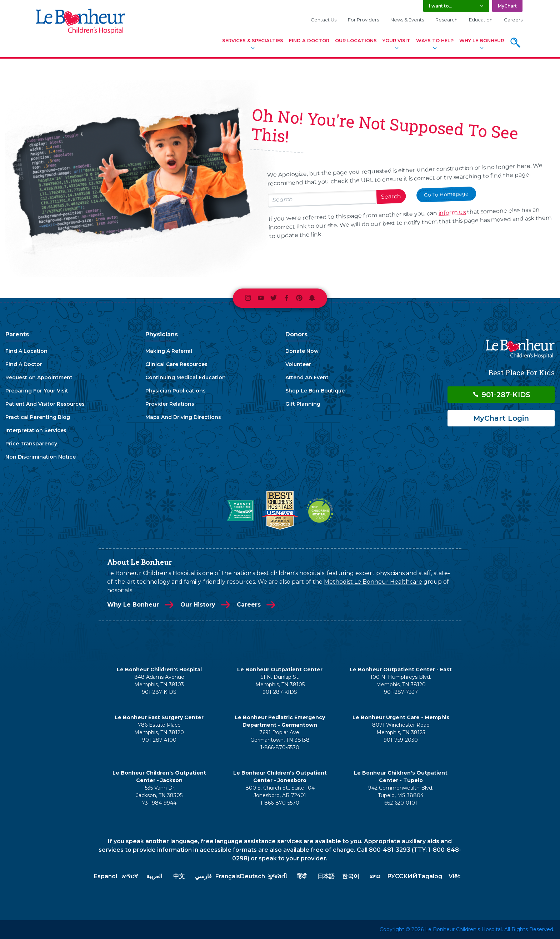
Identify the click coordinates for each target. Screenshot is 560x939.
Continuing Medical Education (186, 377)
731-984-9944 (159, 803)
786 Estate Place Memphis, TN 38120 (159, 729)
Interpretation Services (36, 430)
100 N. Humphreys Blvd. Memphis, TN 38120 (401, 681)
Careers (513, 20)
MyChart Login (501, 418)
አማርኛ (130, 876)
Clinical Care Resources (176, 364)
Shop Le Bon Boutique (315, 391)
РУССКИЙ (402, 876)
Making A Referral (169, 351)
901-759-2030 (401, 740)
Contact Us (324, 20)
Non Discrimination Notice (41, 457)
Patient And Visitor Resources (45, 404)
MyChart (507, 6)
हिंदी (302, 876)
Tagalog (430, 876)
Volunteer (298, 364)
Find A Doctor (309, 40)
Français (228, 876)
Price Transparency (31, 444)
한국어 (351, 876)
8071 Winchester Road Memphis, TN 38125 (401, 729)
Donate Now (302, 351)
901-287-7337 (401, 692)
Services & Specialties (253, 40)
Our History (198, 605)
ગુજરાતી (277, 876)
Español (106, 876)
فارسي (203, 876)
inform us (452, 213)
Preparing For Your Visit (37, 391)
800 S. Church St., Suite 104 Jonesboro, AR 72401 (280, 792)
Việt (454, 876)
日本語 (326, 876)
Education (481, 20)
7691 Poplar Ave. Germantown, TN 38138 (280, 736)
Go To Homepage (446, 194)
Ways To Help (435, 40)
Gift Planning (303, 404)
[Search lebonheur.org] (322, 199)
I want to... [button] (441, 6)
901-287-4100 (159, 740)
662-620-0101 (401, 803)
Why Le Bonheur (482, 40)
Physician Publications (176, 391)
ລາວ (375, 876)
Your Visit (396, 40)
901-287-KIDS (501, 395)
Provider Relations (170, 404)
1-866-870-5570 (280, 747)
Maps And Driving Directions (183, 417)
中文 (179, 876)
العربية (154, 876)
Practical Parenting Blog (38, 417)
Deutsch (252, 876)
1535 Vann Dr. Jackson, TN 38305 (159, 792)
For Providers (363, 20)
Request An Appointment (39, 377)
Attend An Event (307, 377)
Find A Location (26, 351)
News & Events (407, 20)
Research (446, 20)
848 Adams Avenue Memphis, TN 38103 (159, 681)
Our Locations (356, 40)
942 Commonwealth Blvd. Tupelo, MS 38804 (401, 792)
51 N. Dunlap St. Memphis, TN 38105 (280, 681)
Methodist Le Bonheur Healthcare (373, 582)
